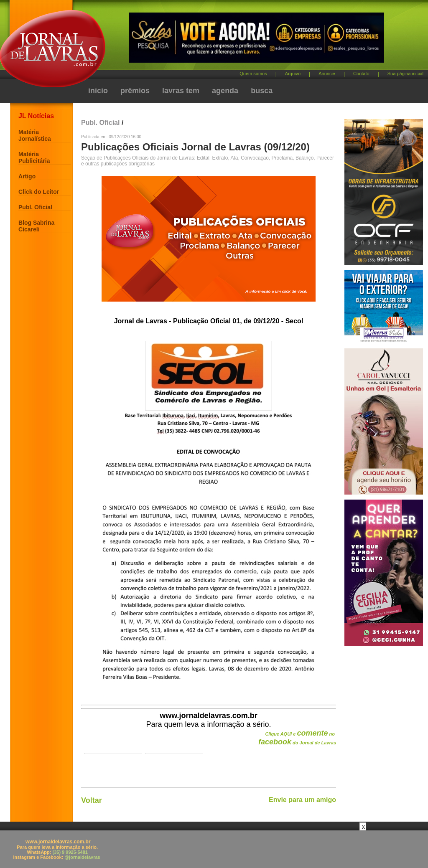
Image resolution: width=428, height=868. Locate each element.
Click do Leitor (39, 192)
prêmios (135, 91)
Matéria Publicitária (34, 157)
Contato (361, 74)
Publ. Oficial (35, 207)
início (98, 91)
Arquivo (293, 74)
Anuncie (327, 74)
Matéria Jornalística (35, 135)
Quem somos (253, 74)
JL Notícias (36, 116)
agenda (225, 91)
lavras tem (181, 91)
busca (262, 91)
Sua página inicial (405, 74)
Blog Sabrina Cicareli (36, 226)
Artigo (27, 176)
